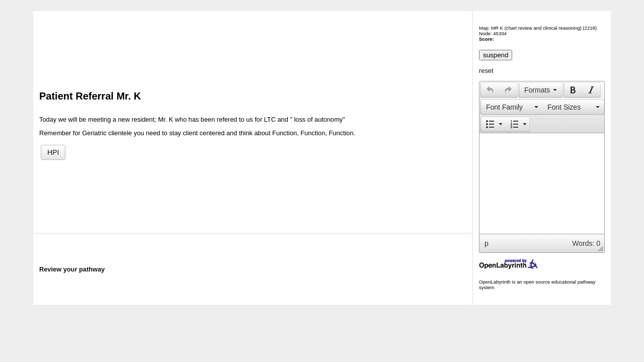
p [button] (487, 243)
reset (486, 71)
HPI (53, 152)
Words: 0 (586, 243)
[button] (490, 90)
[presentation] (490, 90)
